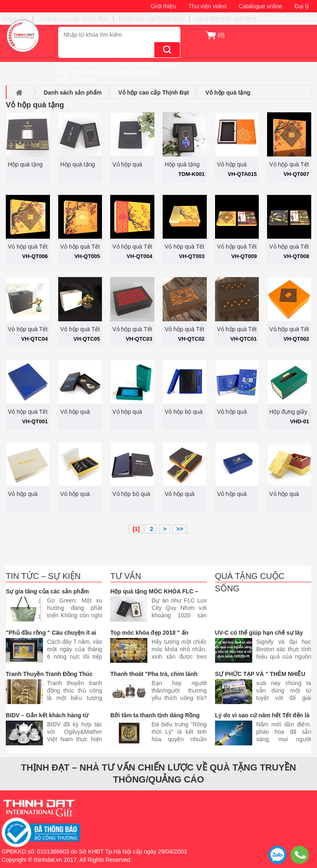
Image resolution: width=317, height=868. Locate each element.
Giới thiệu (164, 6)
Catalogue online (261, 6)
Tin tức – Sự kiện (43, 576)
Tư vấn (126, 576)
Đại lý (302, 6)
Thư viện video (207, 6)
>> (180, 529)
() (221, 35)
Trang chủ (15, 19)
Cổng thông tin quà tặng (225, 19)
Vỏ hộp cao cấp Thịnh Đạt (74, 19)
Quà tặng (83, 80)
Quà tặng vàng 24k (83, 64)
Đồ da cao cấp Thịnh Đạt (151, 19)
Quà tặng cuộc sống (250, 582)
